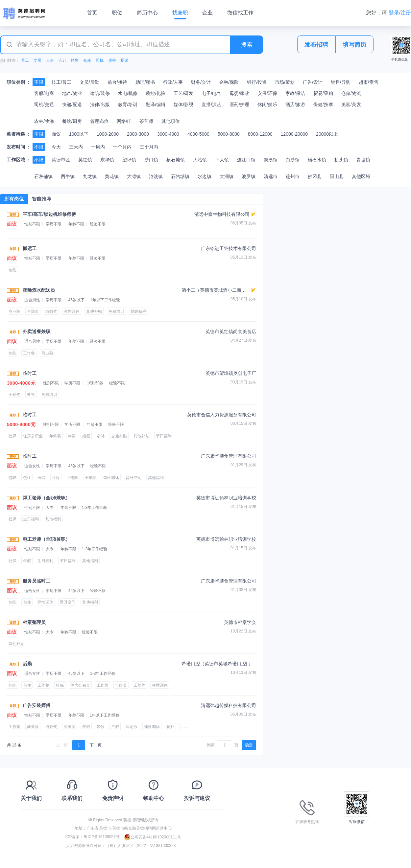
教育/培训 (128, 104)
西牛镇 (68, 176)
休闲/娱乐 (267, 104)
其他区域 (361, 176)
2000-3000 (138, 134)
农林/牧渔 (44, 121)
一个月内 (122, 147)
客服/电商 (44, 93)
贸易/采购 (323, 93)
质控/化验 (156, 93)
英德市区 (61, 160)
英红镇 (85, 160)
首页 (92, 13)
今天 (56, 147)
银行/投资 (257, 82)
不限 (39, 82)
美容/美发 (351, 104)
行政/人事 (173, 82)
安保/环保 (267, 93)
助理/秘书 (145, 82)
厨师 (125, 60)
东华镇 (107, 160)
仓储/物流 (351, 93)
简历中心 (147, 13)
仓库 (87, 60)
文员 (37, 60)
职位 (117, 13)
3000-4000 (168, 134)
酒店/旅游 (295, 104)
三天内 (76, 147)
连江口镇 (246, 160)
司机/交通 (44, 104)
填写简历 (354, 45)
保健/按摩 (323, 104)
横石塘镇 (176, 160)
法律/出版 (100, 104)
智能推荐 (42, 199)
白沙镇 (293, 160)
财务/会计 (201, 82)
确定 (249, 745)
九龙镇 (90, 176)
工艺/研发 (183, 93)
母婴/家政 (239, 93)
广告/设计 (313, 82)
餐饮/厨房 (72, 121)
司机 (100, 60)
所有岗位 (14, 199)
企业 (207, 13)
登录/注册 (400, 13)
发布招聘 (316, 45)
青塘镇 (363, 160)
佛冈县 (315, 176)
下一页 (96, 745)
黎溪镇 (271, 160)
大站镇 (200, 160)
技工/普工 (61, 82)
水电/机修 (128, 93)
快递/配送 (72, 104)
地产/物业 (72, 93)
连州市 (293, 176)
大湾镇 (134, 176)
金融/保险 (229, 82)
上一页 (62, 745)
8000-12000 (260, 134)
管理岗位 (99, 121)
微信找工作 (240, 13)
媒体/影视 (183, 104)
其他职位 (171, 121)
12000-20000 (294, 134)
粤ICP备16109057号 (101, 837)
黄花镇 (112, 176)
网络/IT (124, 121)
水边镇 (205, 176)
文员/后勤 (89, 82)
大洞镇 (227, 176)
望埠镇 (129, 160)
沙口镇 (151, 160)
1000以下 (79, 134)
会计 (62, 60)
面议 (56, 134)
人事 (50, 60)
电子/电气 (211, 93)
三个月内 (149, 147)
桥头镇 (341, 160)
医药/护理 (239, 104)
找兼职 (180, 13)
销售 (75, 60)
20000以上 (327, 134)
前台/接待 (117, 82)
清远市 (271, 176)
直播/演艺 (211, 104)
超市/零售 (369, 82)
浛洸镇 (156, 176)
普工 (25, 60)
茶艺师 (146, 121)
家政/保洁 (295, 93)
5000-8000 (229, 134)
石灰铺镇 (43, 176)
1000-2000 (108, 134)
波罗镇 (249, 176)
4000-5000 (198, 134)
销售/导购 (341, 82)
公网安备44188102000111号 (152, 837)
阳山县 (337, 176)
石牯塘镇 (180, 176)
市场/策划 (285, 82)
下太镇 (222, 160)
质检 (112, 60)
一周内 (98, 147)
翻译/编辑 (156, 104)
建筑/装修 (100, 93)
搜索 (247, 45)
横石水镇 (317, 160)
